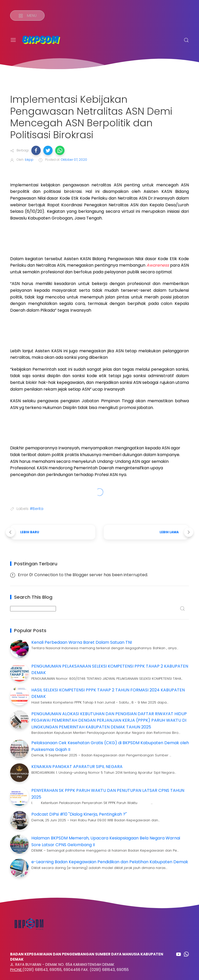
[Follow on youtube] (179, 954)
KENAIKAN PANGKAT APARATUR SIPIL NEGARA (77, 767)
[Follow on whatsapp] (186, 954)
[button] (36, 150)
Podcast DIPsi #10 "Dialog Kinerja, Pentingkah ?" (79, 814)
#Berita (37, 509)
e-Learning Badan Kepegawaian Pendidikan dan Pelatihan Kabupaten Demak (110, 862)
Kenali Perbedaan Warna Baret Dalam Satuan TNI (82, 642)
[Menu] (27, 16)
